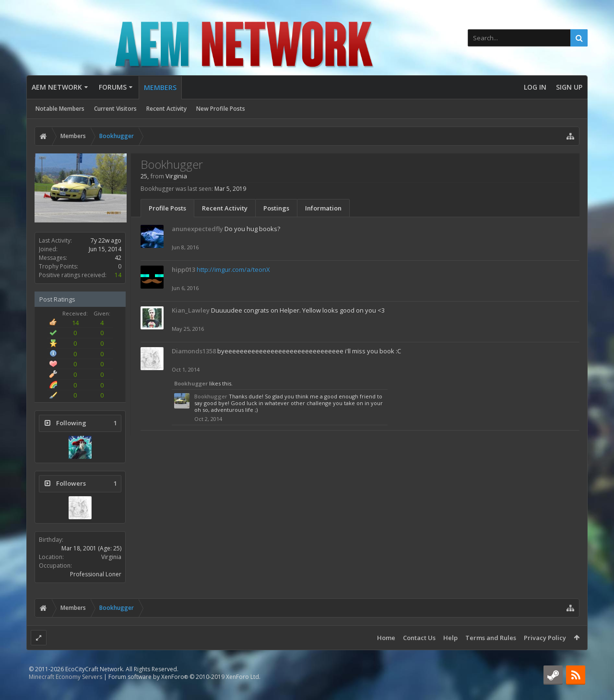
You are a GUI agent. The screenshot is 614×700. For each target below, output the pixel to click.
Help (450, 638)
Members (160, 87)
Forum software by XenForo (184, 692)
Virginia (111, 557)
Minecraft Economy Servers (65, 692)
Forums (113, 87)
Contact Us (419, 638)
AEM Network (57, 87)
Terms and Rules (491, 638)
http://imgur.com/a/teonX (233, 269)
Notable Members (60, 109)
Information (323, 208)
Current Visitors (115, 109)
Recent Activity (166, 109)
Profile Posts (167, 208)
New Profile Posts (221, 109)
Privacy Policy (545, 638)
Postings (276, 208)
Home (386, 638)
